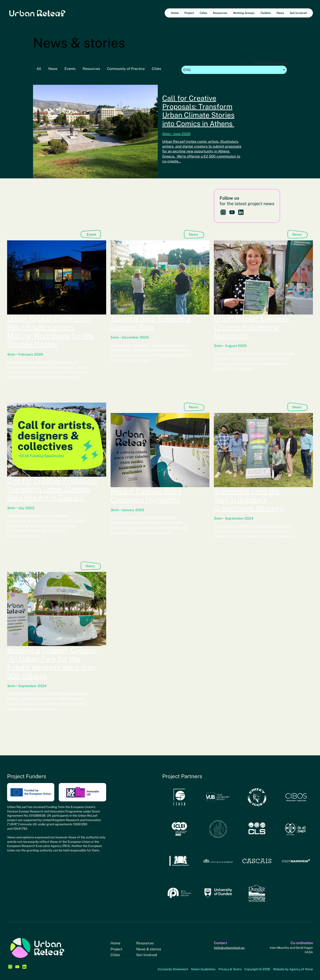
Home (115, 943)
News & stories (149, 949)
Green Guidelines (203, 969)
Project (117, 949)
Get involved (147, 955)
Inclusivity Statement (173, 969)
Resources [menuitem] (220, 13)
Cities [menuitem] (203, 13)
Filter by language (234, 67)
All (39, 69)
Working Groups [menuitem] (244, 13)
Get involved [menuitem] (298, 13)
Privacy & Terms (230, 969)
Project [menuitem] (189, 13)
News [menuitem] (280, 13)
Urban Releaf (37, 13)
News (53, 69)
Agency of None (301, 969)
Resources (91, 69)
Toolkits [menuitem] (266, 13)
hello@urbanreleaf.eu (229, 948)
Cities (156, 69)
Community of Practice (126, 69)
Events (70, 69)
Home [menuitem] (175, 13)
